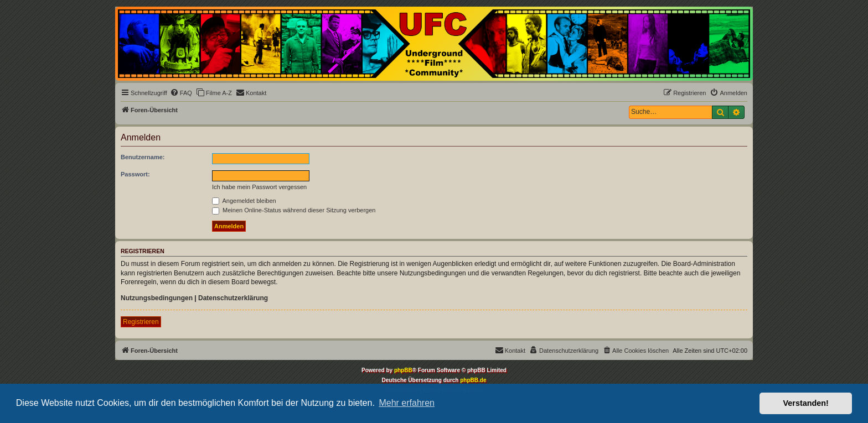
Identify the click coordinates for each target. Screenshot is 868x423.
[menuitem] (181, 93)
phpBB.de (473, 380)
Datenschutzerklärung (233, 298)
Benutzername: (143, 157)
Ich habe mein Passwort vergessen (259, 187)
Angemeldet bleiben (244, 201)
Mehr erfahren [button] (407, 403)
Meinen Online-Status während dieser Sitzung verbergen (294, 210)
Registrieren (141, 322)
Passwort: (135, 174)
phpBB (403, 370)
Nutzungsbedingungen (157, 298)
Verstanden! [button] (806, 403)
